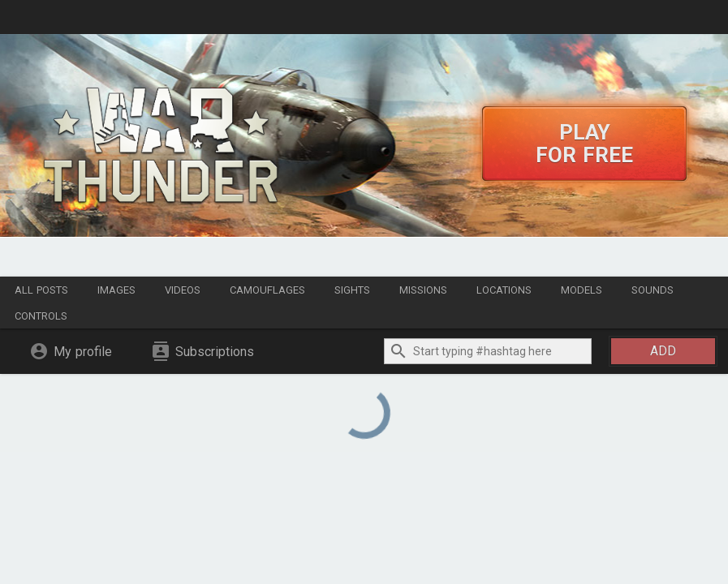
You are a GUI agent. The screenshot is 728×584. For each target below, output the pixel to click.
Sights (352, 290)
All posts (41, 290)
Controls (41, 316)
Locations (504, 290)
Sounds (653, 290)
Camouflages (267, 290)
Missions (423, 290)
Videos (183, 290)
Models (582, 290)
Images (116, 290)
